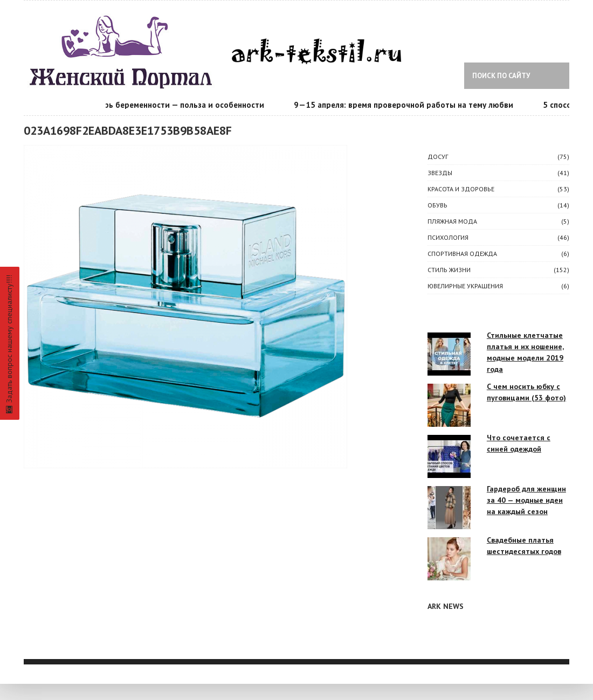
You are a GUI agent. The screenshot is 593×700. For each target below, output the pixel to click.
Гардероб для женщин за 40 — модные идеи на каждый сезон (526, 500)
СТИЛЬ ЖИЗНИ (449, 270)
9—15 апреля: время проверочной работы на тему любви (405, 105)
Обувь (437, 205)
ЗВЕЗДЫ (440, 173)
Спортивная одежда (462, 254)
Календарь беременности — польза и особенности (170, 105)
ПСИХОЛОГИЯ (448, 237)
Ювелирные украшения (465, 286)
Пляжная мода (452, 221)
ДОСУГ (438, 157)
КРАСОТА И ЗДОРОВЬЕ (461, 189)
